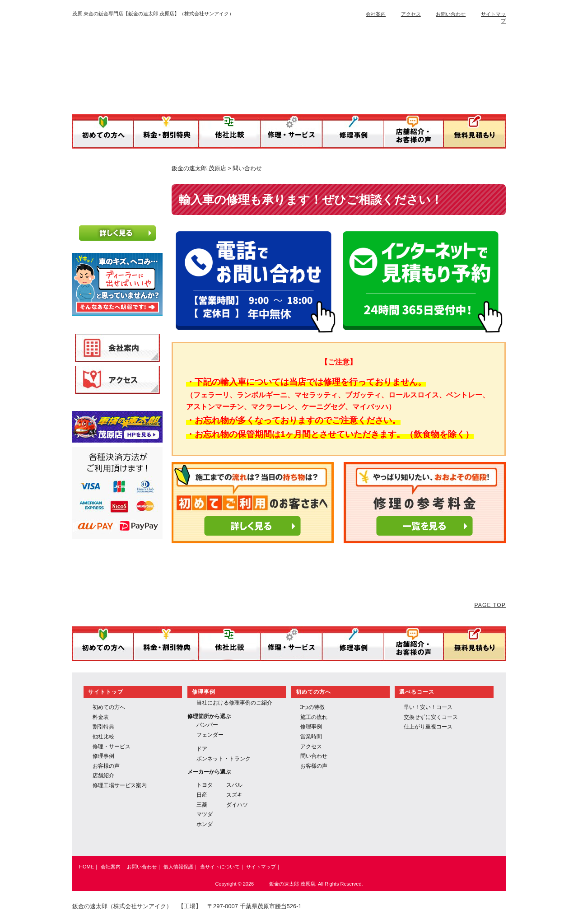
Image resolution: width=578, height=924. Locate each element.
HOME (86, 867)
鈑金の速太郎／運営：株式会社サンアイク (252, 64)
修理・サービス (112, 747)
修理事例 (103, 756)
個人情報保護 (178, 867)
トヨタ (205, 785)
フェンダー (210, 735)
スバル (234, 785)
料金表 (101, 717)
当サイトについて (220, 867)
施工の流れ (314, 717)
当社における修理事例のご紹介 (234, 703)
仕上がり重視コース (428, 727)
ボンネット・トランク (224, 759)
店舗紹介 (103, 775)
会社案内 (376, 14)
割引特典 (103, 727)
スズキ (234, 795)
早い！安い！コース (428, 707)
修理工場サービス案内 (120, 785)
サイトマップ (261, 867)
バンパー (207, 725)
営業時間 (311, 737)
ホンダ (205, 824)
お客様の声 (106, 766)
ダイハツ (237, 805)
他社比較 (103, 737)
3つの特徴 (313, 707)
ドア (202, 749)
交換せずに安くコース (431, 717)
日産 (202, 795)
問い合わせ (314, 756)
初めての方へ (109, 707)
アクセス (411, 14)
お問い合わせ (451, 14)
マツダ (205, 814)
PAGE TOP (490, 605)
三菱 (202, 805)
